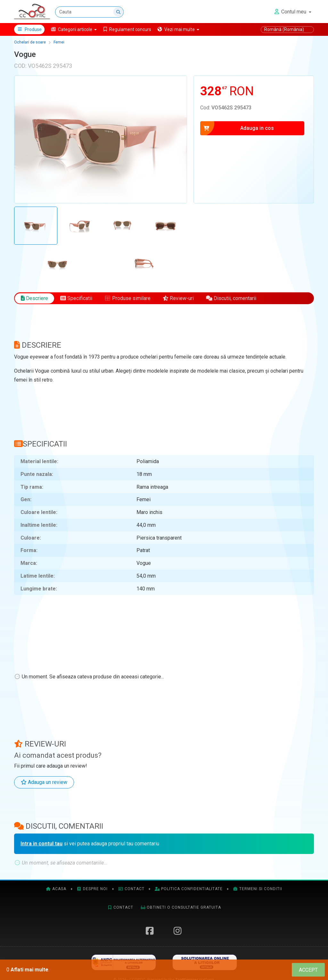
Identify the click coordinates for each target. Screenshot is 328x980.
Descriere (34, 298)
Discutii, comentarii (231, 298)
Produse (29, 29)
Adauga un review (44, 782)
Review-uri (178, 298)
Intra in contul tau (41, 844)
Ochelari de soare (30, 42)
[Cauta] (89, 12)
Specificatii (76, 298)
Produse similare (127, 298)
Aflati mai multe (29, 970)
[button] (74, 29)
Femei (59, 42)
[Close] (308, 970)
